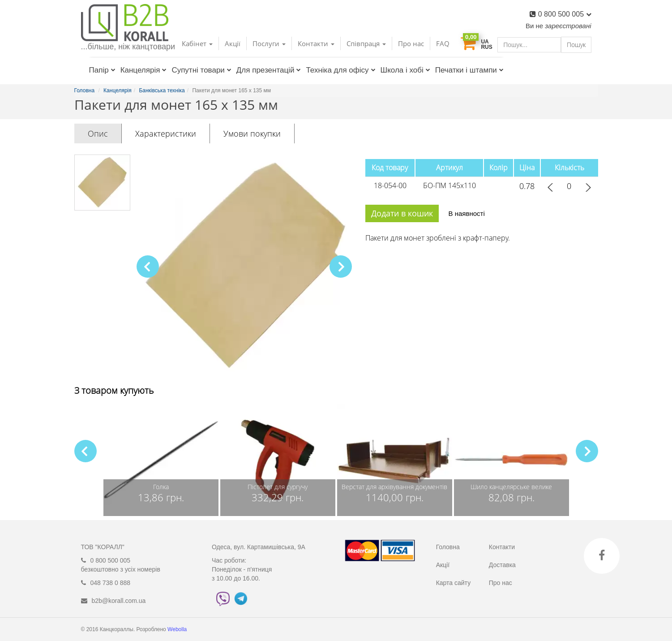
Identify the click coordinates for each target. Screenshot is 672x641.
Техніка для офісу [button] (340, 70)
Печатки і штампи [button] (469, 70)
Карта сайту (454, 583)
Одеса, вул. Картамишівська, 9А (259, 547)
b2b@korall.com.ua (119, 601)
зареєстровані (568, 26)
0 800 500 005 (565, 14)
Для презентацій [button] (269, 70)
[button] (341, 267)
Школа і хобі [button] (405, 70)
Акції (233, 43)
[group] (161, 460)
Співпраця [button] (366, 43)
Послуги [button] (269, 43)
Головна (448, 547)
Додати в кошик (402, 213)
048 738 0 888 (111, 583)
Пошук (576, 45)
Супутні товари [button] (201, 70)
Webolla (178, 629)
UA (485, 42)
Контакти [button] (316, 43)
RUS (486, 47)
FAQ (443, 43)
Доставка (502, 565)
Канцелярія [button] (144, 70)
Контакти (502, 547)
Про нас (411, 43)
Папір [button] (102, 70)
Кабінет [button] (197, 43)
